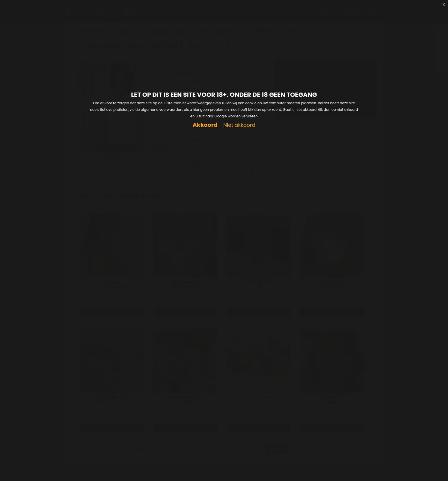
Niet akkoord (239, 125)
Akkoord (205, 125)
